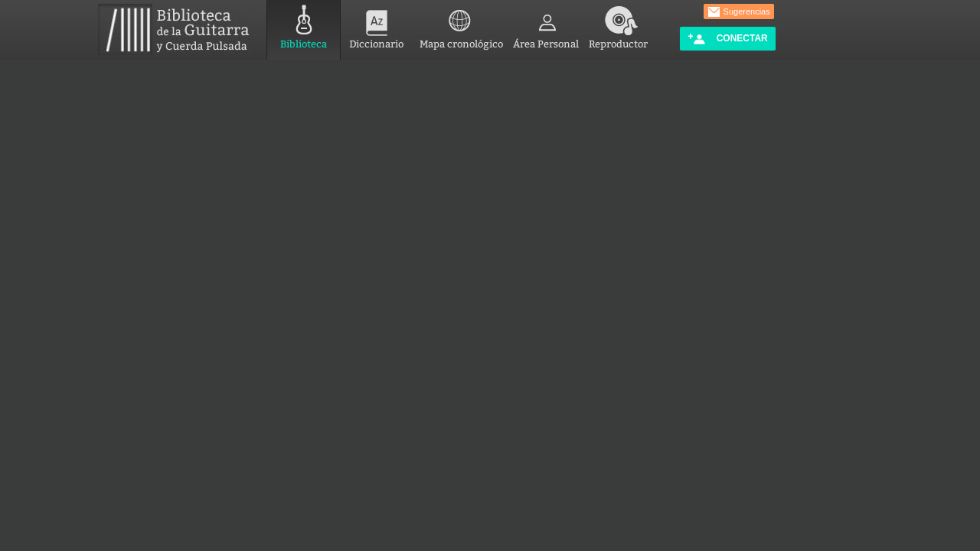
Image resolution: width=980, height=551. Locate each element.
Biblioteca (304, 25)
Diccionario (376, 25)
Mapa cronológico (461, 25)
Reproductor (618, 25)
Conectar (727, 39)
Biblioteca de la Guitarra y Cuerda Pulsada (180, 29)
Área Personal (546, 25)
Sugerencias (739, 12)
